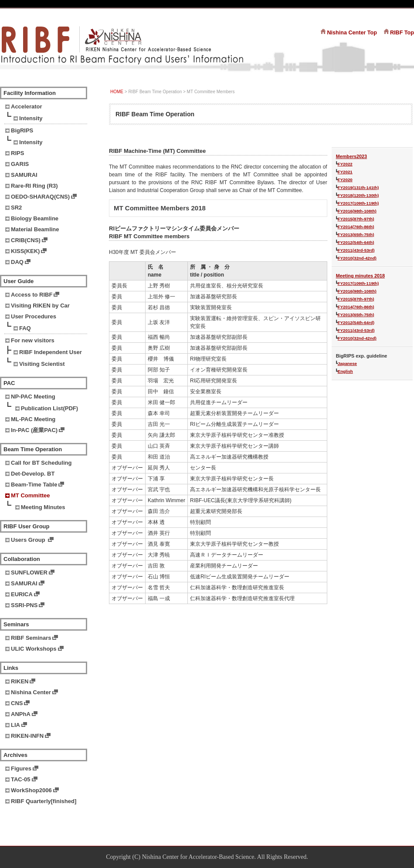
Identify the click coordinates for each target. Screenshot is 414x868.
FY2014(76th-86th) (356, 227)
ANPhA (21, 714)
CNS (17, 703)
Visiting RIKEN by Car (40, 306)
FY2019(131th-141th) (358, 187)
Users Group (29, 540)
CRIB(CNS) (26, 240)
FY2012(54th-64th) (356, 242)
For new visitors (33, 340)
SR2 (16, 208)
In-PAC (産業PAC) (34, 430)
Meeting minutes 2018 (360, 276)
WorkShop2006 (31, 790)
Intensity (31, 118)
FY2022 (345, 164)
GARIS (20, 164)
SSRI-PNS (24, 605)
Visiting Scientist (42, 364)
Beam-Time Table (34, 485)
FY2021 (345, 172)
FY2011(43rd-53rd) (356, 250)
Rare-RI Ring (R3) (34, 186)
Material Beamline (35, 229)
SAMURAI (24, 175)
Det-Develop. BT (33, 474)
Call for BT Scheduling (41, 463)
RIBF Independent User (51, 352)
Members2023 (351, 156)
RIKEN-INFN (27, 736)
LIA (15, 725)
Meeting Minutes (43, 507)
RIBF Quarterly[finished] (44, 801)
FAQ (25, 328)
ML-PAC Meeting (33, 419)
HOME (117, 92)
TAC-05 (21, 779)
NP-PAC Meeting (33, 397)
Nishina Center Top (352, 33)
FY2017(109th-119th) (358, 203)
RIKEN (20, 681)
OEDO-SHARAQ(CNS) (40, 197)
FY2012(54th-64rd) (356, 323)
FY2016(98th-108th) (357, 211)
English (345, 371)
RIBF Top (402, 33)
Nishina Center (31, 692)
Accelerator (27, 106)
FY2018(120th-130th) (358, 195)
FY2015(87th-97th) (356, 219)
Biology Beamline (35, 218)
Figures (21, 768)
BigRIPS (22, 130)
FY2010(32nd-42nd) (357, 258)
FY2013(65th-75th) (356, 235)
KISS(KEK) (25, 251)
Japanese (347, 363)
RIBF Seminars (31, 638)
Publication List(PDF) (49, 408)
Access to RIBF (32, 295)
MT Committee (31, 495)
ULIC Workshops (34, 649)
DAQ (17, 262)
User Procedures (34, 316)
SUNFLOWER (29, 572)
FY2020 (345, 180)
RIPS (17, 153)
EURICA (22, 594)
